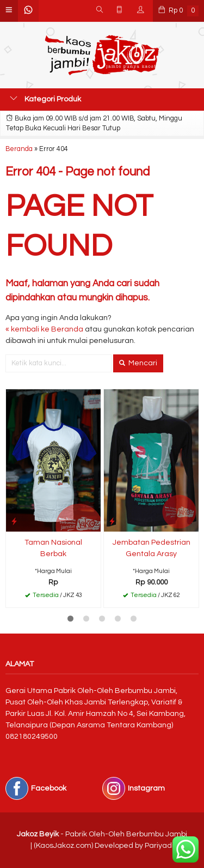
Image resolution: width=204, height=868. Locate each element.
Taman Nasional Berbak (53, 548)
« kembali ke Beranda (44, 329)
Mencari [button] (138, 363)
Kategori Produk (45, 99)
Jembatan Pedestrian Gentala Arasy (152, 548)
